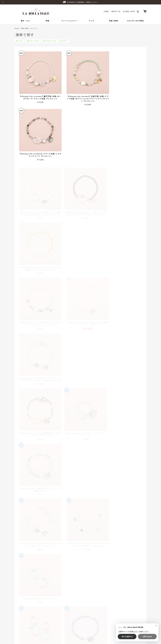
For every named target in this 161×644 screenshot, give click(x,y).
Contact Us (65, 609)
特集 (48, 21)
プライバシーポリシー (116, 628)
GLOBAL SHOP (129, 11)
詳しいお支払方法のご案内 (67, 581)
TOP (105, 628)
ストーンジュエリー (70, 21)
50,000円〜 (77, 41)
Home (106, 11)
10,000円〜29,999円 (39, 41)
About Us (116, 11)
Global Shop (65, 606)
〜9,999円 (21, 41)
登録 (140, 608)
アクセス (143, 558)
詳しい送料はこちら (70, 549)
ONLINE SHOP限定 (135, 21)
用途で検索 (113, 21)
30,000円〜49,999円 (59, 41)
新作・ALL (26, 21)
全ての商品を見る (80, 484)
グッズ (91, 21)
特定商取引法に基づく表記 (133, 628)
